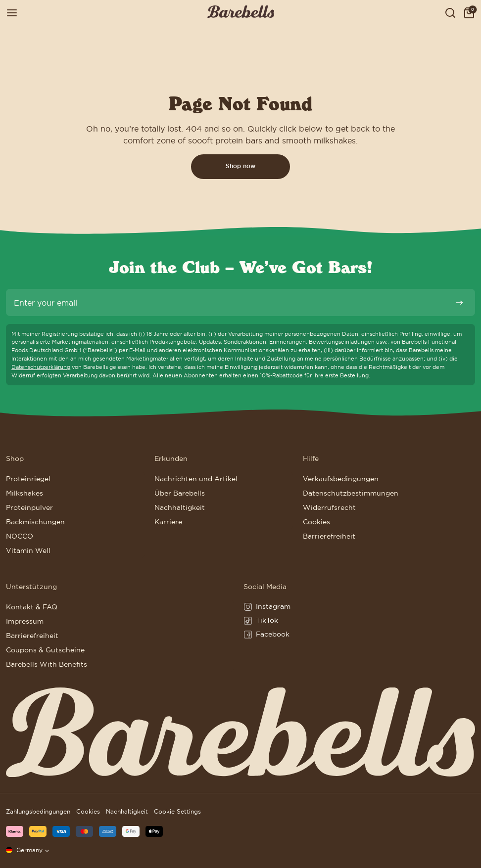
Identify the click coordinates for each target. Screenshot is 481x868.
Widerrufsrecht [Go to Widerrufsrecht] (329, 507)
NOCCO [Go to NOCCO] (20, 536)
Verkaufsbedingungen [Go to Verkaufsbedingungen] (341, 479)
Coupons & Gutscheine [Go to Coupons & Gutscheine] (45, 650)
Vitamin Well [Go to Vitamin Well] (28, 550)
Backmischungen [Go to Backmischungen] (35, 522)
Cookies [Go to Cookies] (316, 522)
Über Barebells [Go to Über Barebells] (180, 493)
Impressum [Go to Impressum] (25, 621)
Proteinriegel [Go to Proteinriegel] (28, 479)
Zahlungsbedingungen (38, 811)
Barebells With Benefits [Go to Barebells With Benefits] (47, 664)
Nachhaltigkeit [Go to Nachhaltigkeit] (180, 507)
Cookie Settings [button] (177, 811)
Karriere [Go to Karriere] (168, 522)
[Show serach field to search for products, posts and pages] (450, 13)
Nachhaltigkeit (127, 811)
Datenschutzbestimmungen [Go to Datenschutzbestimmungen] (351, 493)
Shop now (240, 166)
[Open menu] (12, 13)
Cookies (88, 811)
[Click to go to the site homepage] (241, 13)
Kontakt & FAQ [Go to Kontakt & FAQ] (32, 607)
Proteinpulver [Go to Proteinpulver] (29, 507)
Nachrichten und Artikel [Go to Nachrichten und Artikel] (196, 479)
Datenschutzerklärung (41, 367)
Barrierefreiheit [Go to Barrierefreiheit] (329, 536)
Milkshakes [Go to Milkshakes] (24, 493)
